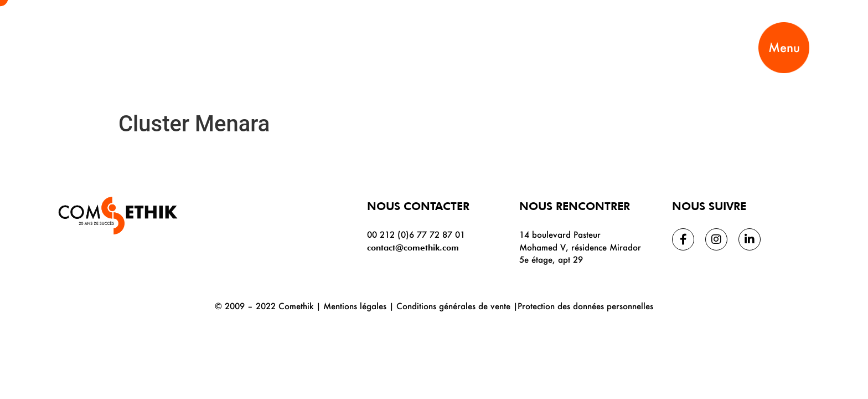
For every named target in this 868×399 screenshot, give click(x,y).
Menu (784, 47)
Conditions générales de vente (453, 306)
